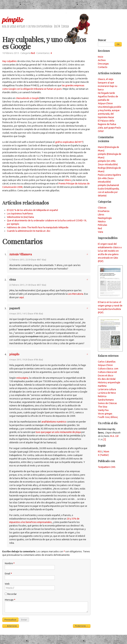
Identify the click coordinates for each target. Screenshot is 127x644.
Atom (106, 452)
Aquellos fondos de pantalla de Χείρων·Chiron (108, 100)
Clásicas (102, 208)
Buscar (102, 40)
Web (7, 584)
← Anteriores (11, 626)
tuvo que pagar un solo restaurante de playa (58, 432)
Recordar (12, 594)
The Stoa (103, 407)
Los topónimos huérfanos (20, 214)
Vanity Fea (103, 410)
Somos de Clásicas (107, 403)
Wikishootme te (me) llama (20, 217)
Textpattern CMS (107, 467)
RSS (100, 452)
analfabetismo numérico (54, 422)
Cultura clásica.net (107, 372)
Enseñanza (104, 211)
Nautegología (105, 218)
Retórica (102, 396)
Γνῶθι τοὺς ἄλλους (108, 417)
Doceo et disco (106, 376)
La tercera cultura (107, 389)
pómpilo (13, 20)
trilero (68, 180)
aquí (21, 297)
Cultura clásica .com (108, 369)
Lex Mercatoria (76, 294)
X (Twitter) (103, 455)
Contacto (103, 67)
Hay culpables (10, 61)
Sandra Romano (106, 400)
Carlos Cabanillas (107, 362)
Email (8, 574)
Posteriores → (82, 626)
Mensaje (10, 600)
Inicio (101, 57)
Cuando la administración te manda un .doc (29, 231)
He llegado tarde (106, 93)
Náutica (102, 221)
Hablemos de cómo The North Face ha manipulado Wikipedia (38, 227)
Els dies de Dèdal (107, 379)
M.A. (114, 436)
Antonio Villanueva (21, 254)
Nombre (10, 563)
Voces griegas (105, 414)
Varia (100, 232)
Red (33, 53)
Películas (103, 225)
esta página (22, 378)
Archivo (102, 60)
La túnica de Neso (107, 393)
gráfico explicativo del (69, 142)
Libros (101, 215)
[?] (105, 440)
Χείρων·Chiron (105, 365)
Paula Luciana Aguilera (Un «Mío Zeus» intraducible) (109, 178)
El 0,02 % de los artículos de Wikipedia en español (32, 210)
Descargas (103, 64)
